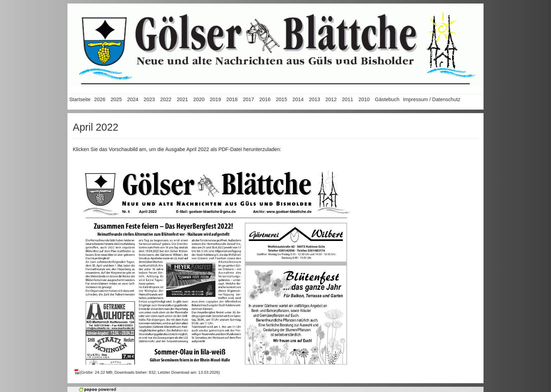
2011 (348, 99)
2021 (182, 99)
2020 (199, 99)
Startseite (80, 99)
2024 (133, 99)
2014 (298, 99)
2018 (232, 99)
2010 (364, 99)
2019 (215, 99)
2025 (116, 99)
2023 (149, 99)
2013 (315, 99)
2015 (281, 99)
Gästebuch (387, 99)
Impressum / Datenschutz (432, 99)
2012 (331, 99)
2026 (100, 99)
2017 (248, 99)
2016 (265, 99)
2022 (166, 99)
